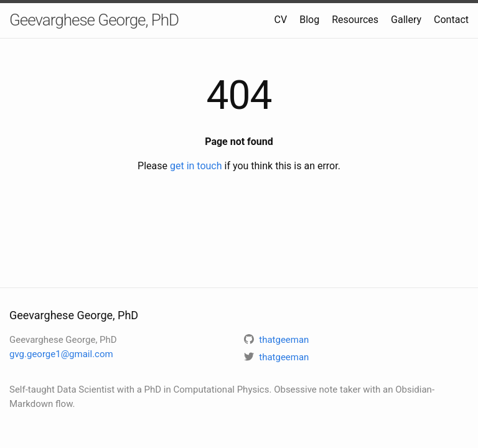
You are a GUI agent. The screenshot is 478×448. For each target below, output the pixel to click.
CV (281, 20)
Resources (355, 20)
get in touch (196, 166)
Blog (309, 20)
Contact (451, 20)
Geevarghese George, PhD (94, 20)
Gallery (406, 20)
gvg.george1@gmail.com (61, 354)
